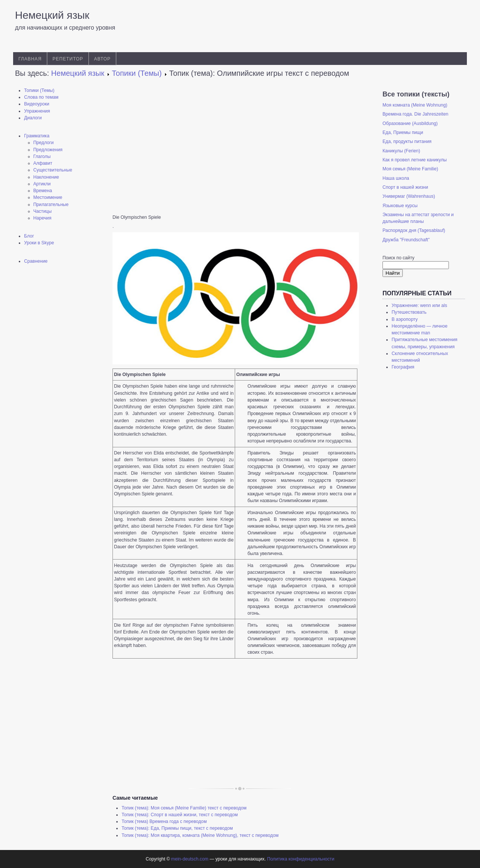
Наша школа (396, 178)
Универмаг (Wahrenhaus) (409, 196)
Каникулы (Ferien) (401, 151)
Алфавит (43, 163)
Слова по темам (41, 97)
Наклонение (46, 177)
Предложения (48, 150)
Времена (43, 191)
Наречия (42, 218)
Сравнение (36, 261)
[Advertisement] (56, 388)
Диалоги (33, 118)
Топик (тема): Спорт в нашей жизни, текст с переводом (180, 815)
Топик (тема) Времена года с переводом (164, 821)
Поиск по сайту (398, 258)
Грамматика (37, 136)
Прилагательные (51, 205)
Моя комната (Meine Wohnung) (415, 105)
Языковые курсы (400, 206)
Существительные (53, 170)
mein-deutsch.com (190, 859)
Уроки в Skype (39, 243)
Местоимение (48, 197)
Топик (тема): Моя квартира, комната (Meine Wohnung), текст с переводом (200, 835)
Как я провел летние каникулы (415, 160)
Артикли (42, 184)
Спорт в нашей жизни (405, 187)
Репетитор (68, 59)
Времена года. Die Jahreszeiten (415, 114)
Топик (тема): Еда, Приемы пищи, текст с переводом (177, 828)
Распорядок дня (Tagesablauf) (414, 230)
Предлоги (43, 143)
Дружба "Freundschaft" (406, 240)
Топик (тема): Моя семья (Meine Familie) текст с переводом (184, 808)
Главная (30, 59)
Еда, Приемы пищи (403, 132)
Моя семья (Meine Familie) (410, 169)
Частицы (43, 211)
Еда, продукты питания (407, 141)
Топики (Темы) (39, 90)
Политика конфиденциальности (301, 859)
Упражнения (37, 111)
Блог (29, 236)
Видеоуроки (37, 104)
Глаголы (42, 156)
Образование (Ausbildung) (410, 123)
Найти (393, 273)
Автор (102, 59)
